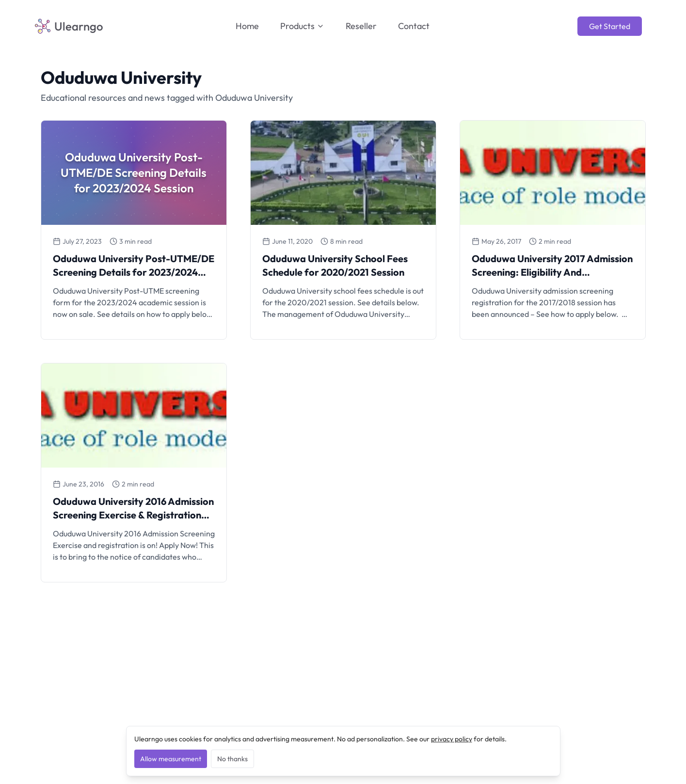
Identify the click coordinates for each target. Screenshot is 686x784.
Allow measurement (171, 759)
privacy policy (452, 739)
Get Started (610, 26)
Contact (414, 26)
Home (247, 26)
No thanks (232, 759)
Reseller (361, 26)
